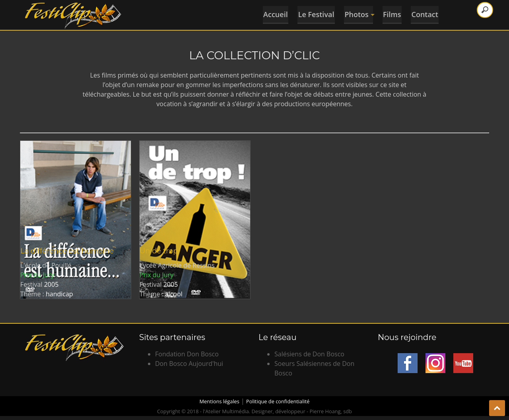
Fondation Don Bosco (187, 354)
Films (392, 14)
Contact (427, 14)
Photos (357, 14)
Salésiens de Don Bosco (309, 354)
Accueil (269, 14)
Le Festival (312, 14)
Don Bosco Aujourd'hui (189, 364)
